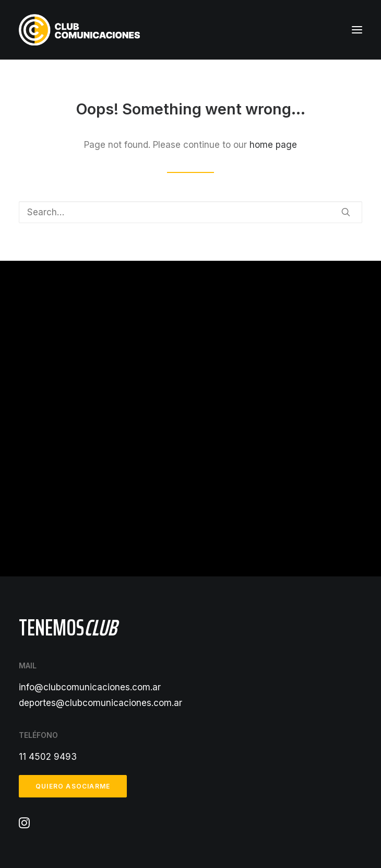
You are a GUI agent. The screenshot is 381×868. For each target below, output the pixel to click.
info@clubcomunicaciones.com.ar (90, 687)
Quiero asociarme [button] (73, 786)
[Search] (190, 212)
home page (273, 145)
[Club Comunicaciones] (79, 30)
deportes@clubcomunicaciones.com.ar (100, 703)
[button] (357, 30)
